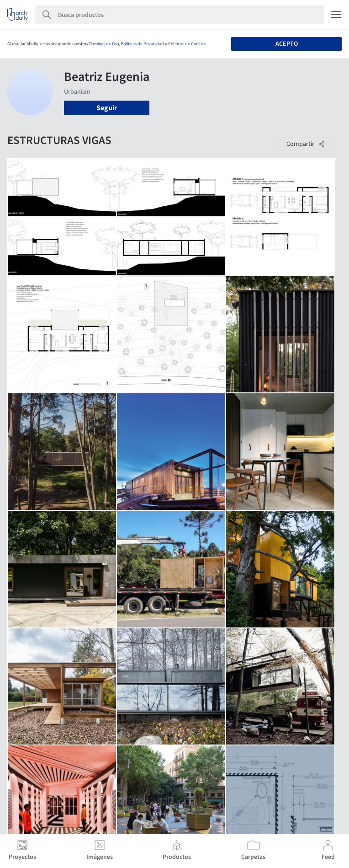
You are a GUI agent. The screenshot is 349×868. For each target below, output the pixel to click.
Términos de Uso (104, 44)
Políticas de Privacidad (142, 44)
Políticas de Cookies (187, 44)
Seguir (107, 108)
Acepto (287, 44)
